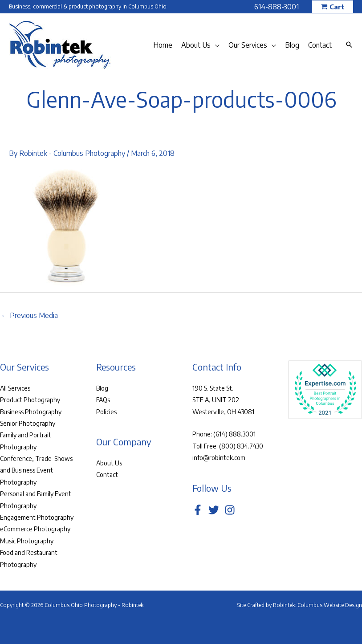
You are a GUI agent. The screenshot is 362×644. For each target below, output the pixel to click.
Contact (107, 475)
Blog (102, 388)
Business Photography (31, 412)
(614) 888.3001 (234, 434)
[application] (215, 45)
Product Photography (30, 400)
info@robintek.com (219, 458)
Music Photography (27, 541)
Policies (106, 412)
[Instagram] (230, 510)
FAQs (103, 400)
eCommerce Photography (35, 529)
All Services (15, 388)
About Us (109, 463)
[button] (333, 7)
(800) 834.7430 (241, 446)
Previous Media (29, 315)
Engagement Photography (37, 517)
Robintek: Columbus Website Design (317, 605)
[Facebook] (198, 510)
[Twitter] (214, 510)
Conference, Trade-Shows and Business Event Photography (36, 470)
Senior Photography (28, 423)
